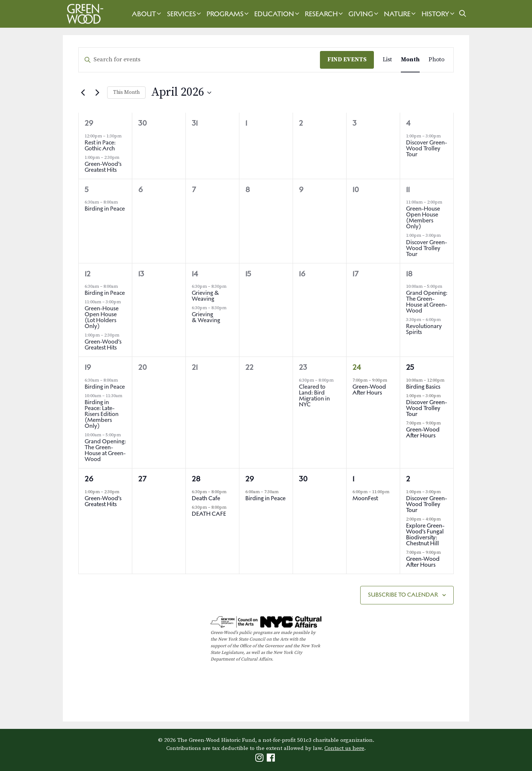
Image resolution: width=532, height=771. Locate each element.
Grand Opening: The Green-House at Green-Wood (427, 302)
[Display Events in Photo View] (436, 60)
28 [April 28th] (196, 479)
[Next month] (97, 93)
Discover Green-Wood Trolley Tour (427, 148)
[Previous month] (83, 93)
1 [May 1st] (353, 479)
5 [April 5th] (87, 190)
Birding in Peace (105, 209)
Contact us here (344, 748)
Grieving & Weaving (205, 296)
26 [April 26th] (89, 479)
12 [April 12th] (88, 274)
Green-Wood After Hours (369, 390)
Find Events (347, 59)
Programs (229, 14)
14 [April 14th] (195, 274)
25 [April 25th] (410, 367)
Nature (401, 14)
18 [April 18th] (409, 274)
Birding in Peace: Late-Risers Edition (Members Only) (102, 414)
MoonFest (365, 498)
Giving (364, 14)
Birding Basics (424, 387)
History (439, 14)
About (147, 14)
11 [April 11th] (408, 190)
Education (278, 14)
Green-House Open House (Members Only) (423, 217)
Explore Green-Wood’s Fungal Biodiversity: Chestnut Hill (425, 534)
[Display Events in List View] (387, 60)
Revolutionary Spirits (424, 329)
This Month (126, 92)
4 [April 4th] (408, 123)
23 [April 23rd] (303, 367)
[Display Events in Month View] (410, 60)
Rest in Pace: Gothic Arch (100, 145)
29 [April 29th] (250, 479)
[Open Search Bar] (463, 14)
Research (325, 14)
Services (185, 14)
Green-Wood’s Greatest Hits (103, 167)
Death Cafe (206, 498)
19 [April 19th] (88, 367)
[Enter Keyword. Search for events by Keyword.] (199, 60)
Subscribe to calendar (403, 595)
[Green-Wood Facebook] (272, 759)
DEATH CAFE (209, 514)
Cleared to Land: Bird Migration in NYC (314, 395)
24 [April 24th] (357, 367)
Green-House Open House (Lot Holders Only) (102, 317)
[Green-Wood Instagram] (260, 759)
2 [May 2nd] (408, 479)
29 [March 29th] (89, 123)
